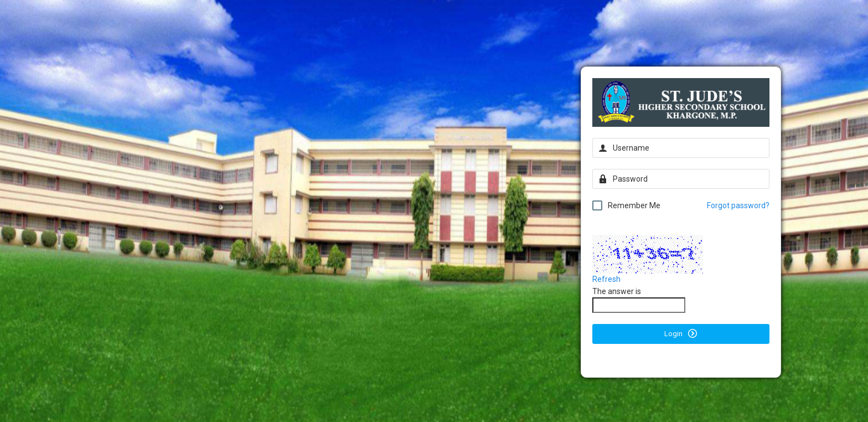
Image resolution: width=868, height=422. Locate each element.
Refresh (606, 279)
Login (681, 333)
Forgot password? (738, 205)
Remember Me (626, 205)
